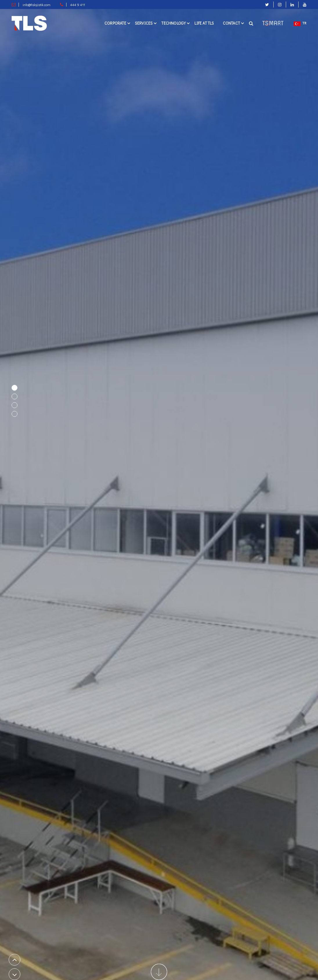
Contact (231, 23)
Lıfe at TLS (204, 23)
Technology (174, 23)
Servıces (144, 23)
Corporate (115, 23)
